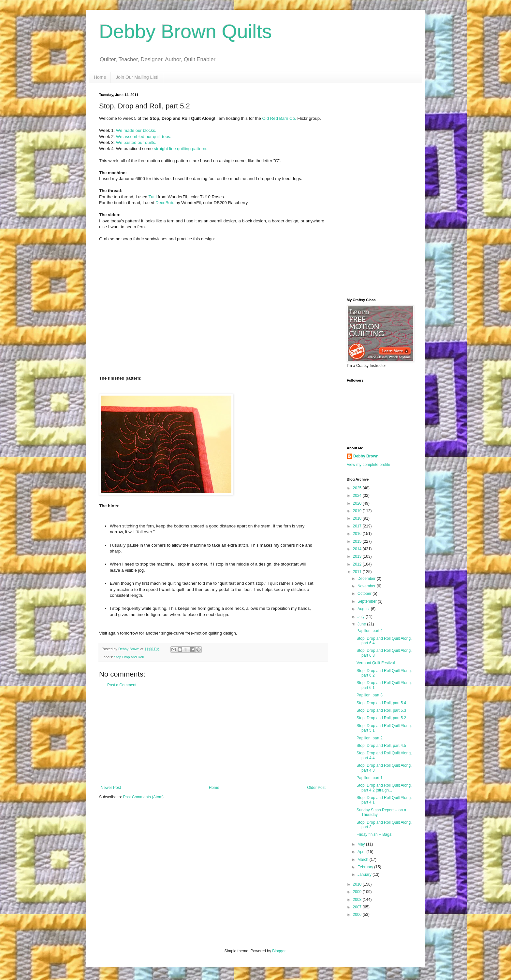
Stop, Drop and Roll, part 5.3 (381, 710)
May (362, 844)
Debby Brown (366, 456)
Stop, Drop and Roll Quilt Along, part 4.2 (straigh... (384, 788)
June (362, 624)
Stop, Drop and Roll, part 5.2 (381, 718)
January (365, 875)
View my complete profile (368, 465)
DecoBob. (165, 203)
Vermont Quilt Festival (376, 663)
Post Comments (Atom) (143, 797)
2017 (358, 526)
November (367, 586)
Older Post (316, 788)
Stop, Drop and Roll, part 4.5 (381, 746)
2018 (358, 518)
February (366, 867)
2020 (358, 503)
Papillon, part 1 (370, 778)
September (368, 601)
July (362, 617)
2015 (358, 541)
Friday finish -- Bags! (374, 834)
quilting (184, 149)
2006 (358, 915)
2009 (358, 892)
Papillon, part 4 (370, 631)
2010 (358, 884)
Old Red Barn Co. (279, 118)
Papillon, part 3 (370, 695)
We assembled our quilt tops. (144, 137)
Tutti (153, 197)
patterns (200, 149)
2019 (358, 511)
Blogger (279, 951)
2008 (358, 900)
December (367, 579)
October (365, 594)
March (364, 860)
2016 (358, 534)
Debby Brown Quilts (185, 31)
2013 (358, 556)
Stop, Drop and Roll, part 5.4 (381, 703)
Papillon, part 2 (370, 738)
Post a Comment (122, 685)
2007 (358, 907)
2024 (358, 496)
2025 (358, 488)
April (362, 852)
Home (100, 77)
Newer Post (111, 788)
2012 (358, 564)
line (173, 149)
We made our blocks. (136, 130)
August (364, 609)
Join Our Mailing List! (137, 77)
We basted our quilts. (136, 142)
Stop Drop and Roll (129, 657)
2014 (358, 549)
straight (161, 149)
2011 (358, 572)
